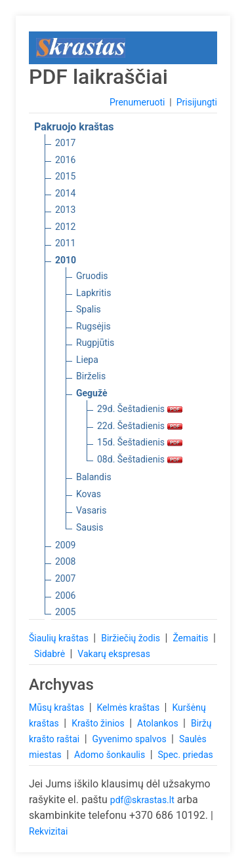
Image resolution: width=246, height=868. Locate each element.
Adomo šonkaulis (111, 755)
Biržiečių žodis (132, 638)
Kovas (89, 494)
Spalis (89, 309)
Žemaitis (192, 638)
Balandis (94, 477)
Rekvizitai (48, 831)
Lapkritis (93, 293)
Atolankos (159, 723)
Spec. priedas (185, 755)
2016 (65, 160)
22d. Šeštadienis (140, 426)
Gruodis (92, 276)
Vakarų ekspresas (114, 654)
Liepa (87, 360)
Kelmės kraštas (129, 708)
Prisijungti (197, 102)
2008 (65, 561)
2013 (65, 210)
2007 (65, 578)
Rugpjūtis (95, 343)
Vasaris (91, 510)
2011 (65, 243)
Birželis (91, 376)
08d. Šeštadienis (140, 459)
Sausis (90, 527)
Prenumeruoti (137, 102)
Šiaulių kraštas (60, 638)
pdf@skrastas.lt (142, 800)
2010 (66, 260)
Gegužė (92, 393)
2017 (65, 143)
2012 (65, 227)
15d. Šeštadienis (140, 442)
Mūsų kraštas (58, 708)
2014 (65, 193)
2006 (65, 595)
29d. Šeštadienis (140, 409)
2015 (65, 176)
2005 (65, 612)
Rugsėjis (93, 326)
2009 (65, 545)
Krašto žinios (99, 723)
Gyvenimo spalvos (131, 739)
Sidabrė (51, 654)
